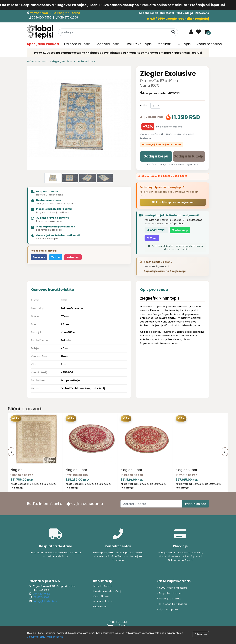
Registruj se (100, 606)
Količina (145, 106)
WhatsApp (180, 230)
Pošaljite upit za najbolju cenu (173, 202)
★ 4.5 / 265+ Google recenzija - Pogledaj (178, 19)
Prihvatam (201, 634)
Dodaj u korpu (156, 156)
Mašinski (164, 44)
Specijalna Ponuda (43, 44)
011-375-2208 (69, 18)
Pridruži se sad (196, 504)
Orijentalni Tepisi (78, 44)
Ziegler (16, 470)
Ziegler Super (76, 470)
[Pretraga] (173, 32)
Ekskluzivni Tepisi (139, 44)
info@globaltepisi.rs (45, 601)
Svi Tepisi (184, 44)
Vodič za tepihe (209, 44)
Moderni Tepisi (108, 44)
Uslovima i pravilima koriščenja (45, 637)
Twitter (56, 257)
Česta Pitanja (101, 596)
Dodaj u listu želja (189, 156)
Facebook (39, 257)
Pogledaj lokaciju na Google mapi (165, 271)
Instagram (73, 257)
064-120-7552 (42, 18)
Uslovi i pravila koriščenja (108, 591)
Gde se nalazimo (103, 601)
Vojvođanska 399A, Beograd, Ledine (55, 13)
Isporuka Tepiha (103, 586)
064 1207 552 (156, 230)
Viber (152, 238)
